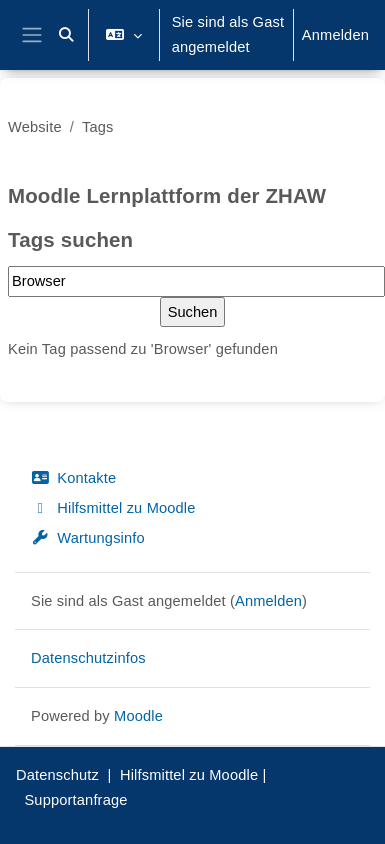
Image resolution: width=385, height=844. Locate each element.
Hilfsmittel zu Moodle (113, 508)
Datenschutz (57, 775)
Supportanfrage (75, 800)
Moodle (138, 716)
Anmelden (335, 35)
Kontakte (73, 478)
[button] (66, 35)
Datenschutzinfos (88, 658)
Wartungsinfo (88, 538)
